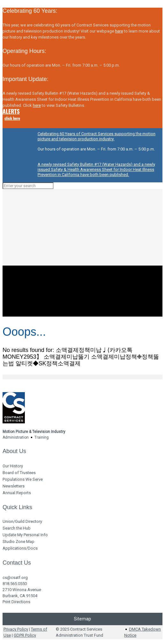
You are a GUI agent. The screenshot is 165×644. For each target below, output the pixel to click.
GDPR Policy (25, 635)
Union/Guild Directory (22, 521)
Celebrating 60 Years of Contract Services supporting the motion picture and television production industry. (97, 136)
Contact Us (17, 563)
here (119, 31)
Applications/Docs (20, 548)
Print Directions (16, 602)
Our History (13, 466)
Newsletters (14, 486)
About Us (14, 451)
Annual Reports (17, 493)
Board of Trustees (19, 473)
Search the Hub (17, 528)
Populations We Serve (23, 479)
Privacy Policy (16, 629)
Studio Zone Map (18, 542)
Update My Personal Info (25, 535)
